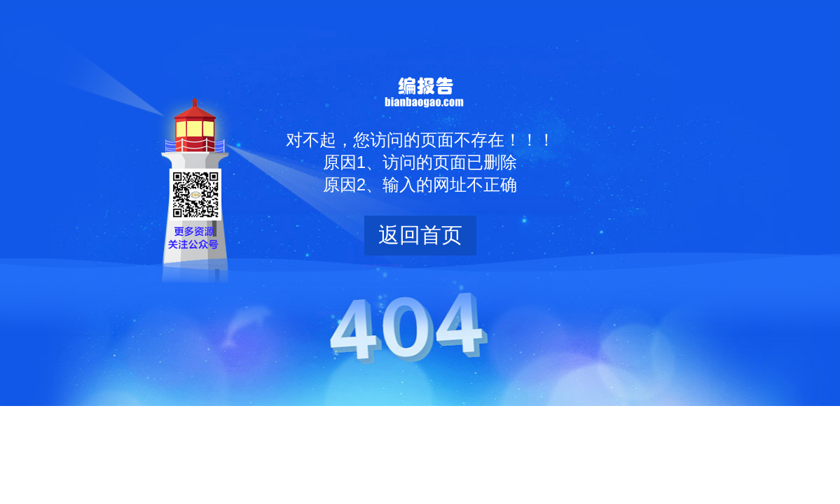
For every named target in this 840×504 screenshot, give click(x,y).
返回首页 (420, 235)
